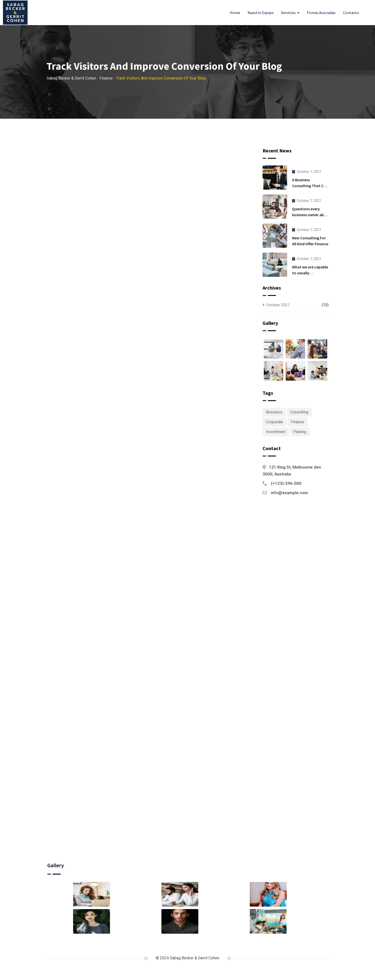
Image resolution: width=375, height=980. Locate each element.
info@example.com (289, 493)
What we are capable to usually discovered (310, 273)
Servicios (288, 13)
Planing (90, 528)
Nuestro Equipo (261, 13)
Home (235, 13)
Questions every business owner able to (309, 215)
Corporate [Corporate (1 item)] (274, 422)
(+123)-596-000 (286, 483)
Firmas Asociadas (321, 13)
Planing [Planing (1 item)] (300, 432)
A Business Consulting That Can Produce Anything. (310, 186)
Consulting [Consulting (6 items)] (299, 412)
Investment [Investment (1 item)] (276, 432)
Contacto (351, 13)
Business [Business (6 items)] (274, 412)
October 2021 (278, 305)
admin (95, 269)
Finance (117, 269)
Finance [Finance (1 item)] (297, 422)
